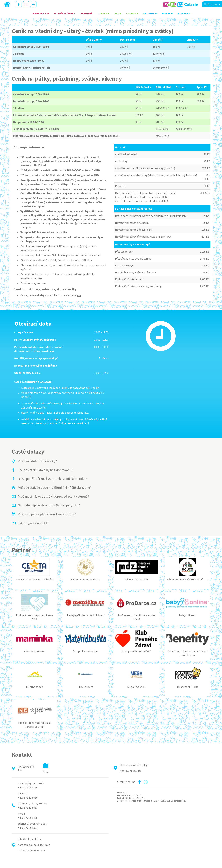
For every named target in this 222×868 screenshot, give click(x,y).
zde (79, 295)
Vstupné (86, 13)
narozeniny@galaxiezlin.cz (34, 845)
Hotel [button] (167, 13)
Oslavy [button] (132, 13)
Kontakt (184, 13)
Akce (118, 13)
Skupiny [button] (150, 13)
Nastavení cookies (131, 771)
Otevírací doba (65, 13)
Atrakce (103, 13)
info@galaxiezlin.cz (30, 839)
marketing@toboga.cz (31, 850)
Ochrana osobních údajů (134, 765)
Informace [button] (40, 13)
